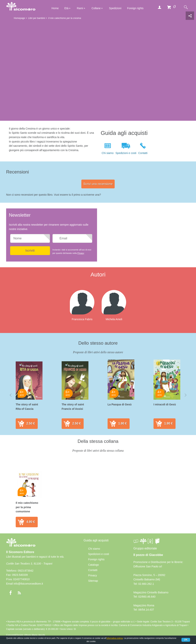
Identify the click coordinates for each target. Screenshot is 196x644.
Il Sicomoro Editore (21, 546)
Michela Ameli (114, 319)
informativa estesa (115, 638)
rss (19, 593)
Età (66, 8)
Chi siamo (108, 153)
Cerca (186, 7)
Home (55, 8)
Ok (186, 640)
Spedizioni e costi (126, 153)
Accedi (159, 7)
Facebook (11, 593)
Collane (96, 8)
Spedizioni (115, 8)
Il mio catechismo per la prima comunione (27, 507)
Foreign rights (135, 8)
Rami (80, 8)
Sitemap (93, 581)
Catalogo (93, 565)
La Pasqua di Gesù (120, 404)
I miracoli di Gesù (165, 404)
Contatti (143, 153)
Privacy (81, 253)
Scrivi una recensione (98, 184)
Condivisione (190, 16)
